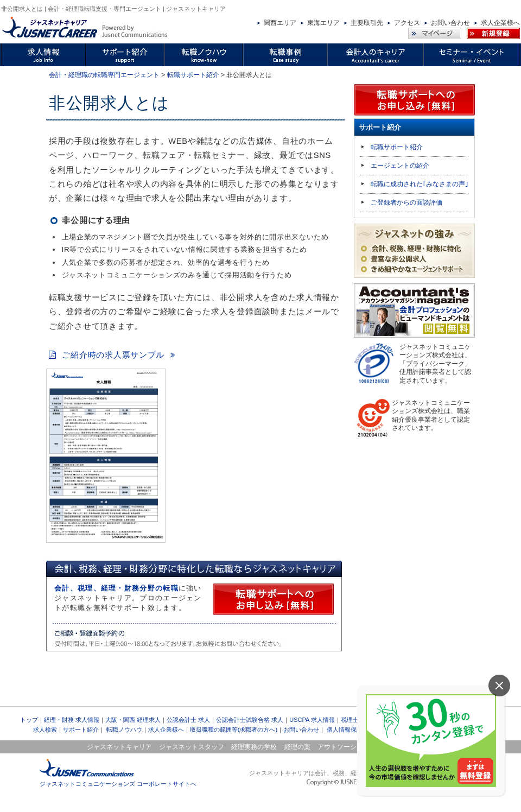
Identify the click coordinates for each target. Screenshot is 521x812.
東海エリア (323, 23)
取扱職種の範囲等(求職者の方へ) (234, 729)
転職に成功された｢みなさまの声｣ (420, 184)
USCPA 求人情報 (312, 720)
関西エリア (280, 23)
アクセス (407, 23)
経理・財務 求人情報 (72, 720)
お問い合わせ (450, 23)
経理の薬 (297, 747)
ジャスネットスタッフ (192, 747)
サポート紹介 (81, 729)
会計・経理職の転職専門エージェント (104, 75)
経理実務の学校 (254, 747)
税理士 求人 (357, 720)
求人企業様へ (500, 23)
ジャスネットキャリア (119, 747)
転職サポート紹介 (193, 75)
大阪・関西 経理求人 (133, 720)
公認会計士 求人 (188, 720)
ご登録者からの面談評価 (406, 202)
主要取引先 (367, 23)
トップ (29, 720)
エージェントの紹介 (400, 166)
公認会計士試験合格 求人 (250, 720)
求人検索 (45, 729)
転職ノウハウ (124, 729)
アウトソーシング (344, 747)
